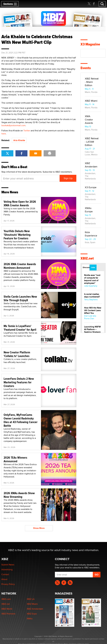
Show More (39, 528)
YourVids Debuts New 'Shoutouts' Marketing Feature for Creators (17, 235)
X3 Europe (91, 187)
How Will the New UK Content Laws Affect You (93, 310)
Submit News (8, 565)
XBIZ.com (6, 599)
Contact (5, 574)
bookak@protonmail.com (13, 125)
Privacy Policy (8, 584)
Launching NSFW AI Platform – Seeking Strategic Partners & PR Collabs (92, 332)
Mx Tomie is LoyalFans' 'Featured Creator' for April (20, 328)
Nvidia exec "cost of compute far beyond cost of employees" (92, 279)
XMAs (30, 619)
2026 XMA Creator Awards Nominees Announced (20, 266)
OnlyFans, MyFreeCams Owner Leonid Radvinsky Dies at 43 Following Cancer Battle (21, 420)
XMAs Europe (89, 210)
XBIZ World (7, 609)
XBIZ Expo (32, 614)
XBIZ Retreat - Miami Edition (92, 82)
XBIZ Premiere (8, 614)
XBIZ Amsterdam (91, 165)
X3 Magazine (90, 44)
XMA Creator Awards (89, 120)
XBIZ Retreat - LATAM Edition (92, 142)
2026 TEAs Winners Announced (15, 459)
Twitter (27, 131)
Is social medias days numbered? (92, 295)
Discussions (86, 267)
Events (86, 68)
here (4, 134)
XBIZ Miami (91, 101)
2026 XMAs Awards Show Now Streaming (19, 495)
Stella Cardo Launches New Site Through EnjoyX (20, 298)
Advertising (7, 569)
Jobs (93, 267)
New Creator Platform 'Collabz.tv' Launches (17, 354)
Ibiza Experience (91, 234)
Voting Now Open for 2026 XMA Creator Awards (20, 203)
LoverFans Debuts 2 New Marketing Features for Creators (19, 382)
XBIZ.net (87, 258)
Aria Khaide (19, 140)
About (4, 579)
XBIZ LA (31, 599)
